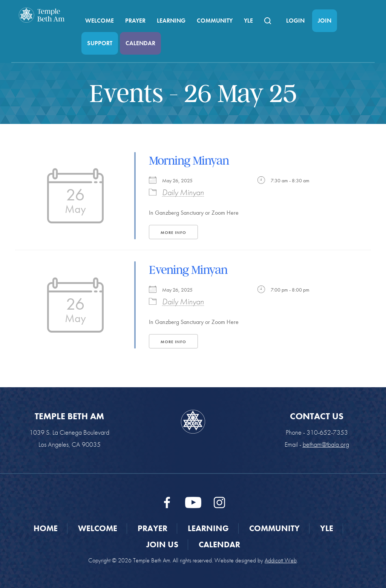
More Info (173, 232)
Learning (171, 21)
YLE (248, 21)
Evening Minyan (188, 270)
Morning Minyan (189, 160)
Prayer (135, 21)
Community (215, 21)
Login (295, 21)
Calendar (140, 43)
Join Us (162, 544)
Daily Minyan (183, 192)
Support (100, 43)
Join (325, 21)
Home (46, 528)
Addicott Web (281, 560)
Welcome (100, 21)
